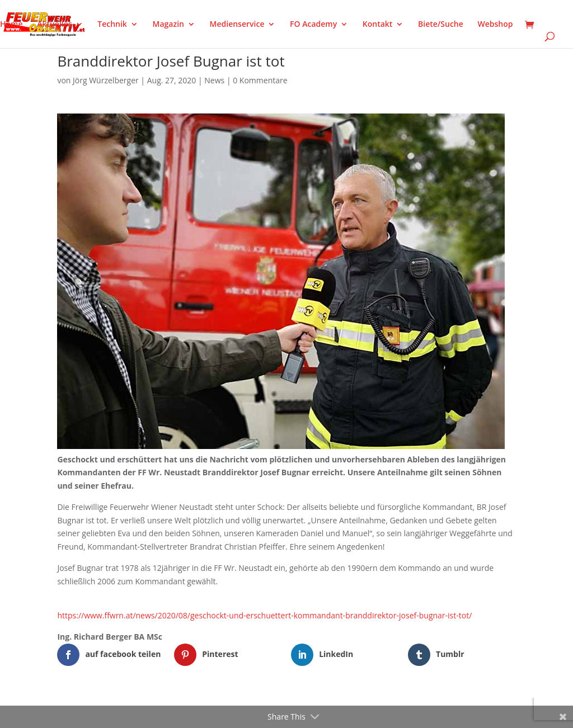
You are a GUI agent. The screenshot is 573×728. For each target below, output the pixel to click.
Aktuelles (54, 25)
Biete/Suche (441, 25)
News (214, 80)
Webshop (495, 25)
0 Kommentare (260, 80)
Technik (112, 25)
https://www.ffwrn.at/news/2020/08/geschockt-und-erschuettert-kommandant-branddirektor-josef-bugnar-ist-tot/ (264, 615)
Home (11, 25)
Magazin (168, 25)
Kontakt (378, 25)
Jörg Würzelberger (106, 80)
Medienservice (237, 25)
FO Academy (313, 25)
